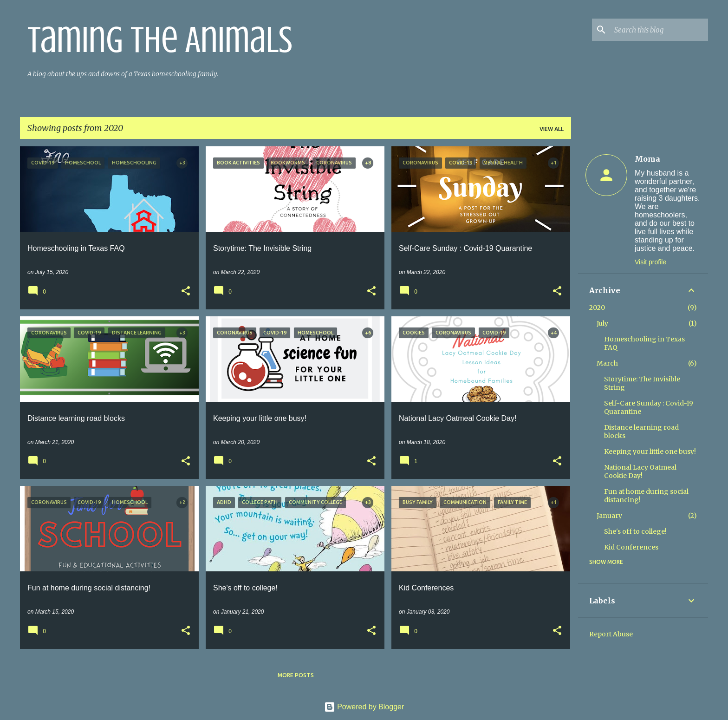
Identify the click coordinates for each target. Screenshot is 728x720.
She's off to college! (635, 531)
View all (552, 129)
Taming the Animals (160, 40)
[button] (186, 292)
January (609, 516)
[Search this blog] (659, 30)
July (602, 323)
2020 (597, 308)
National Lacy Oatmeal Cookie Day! (640, 471)
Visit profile (650, 262)
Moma (647, 159)
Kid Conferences (631, 547)
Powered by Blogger (364, 707)
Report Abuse (611, 634)
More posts (296, 675)
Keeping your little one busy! (650, 452)
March (607, 363)
